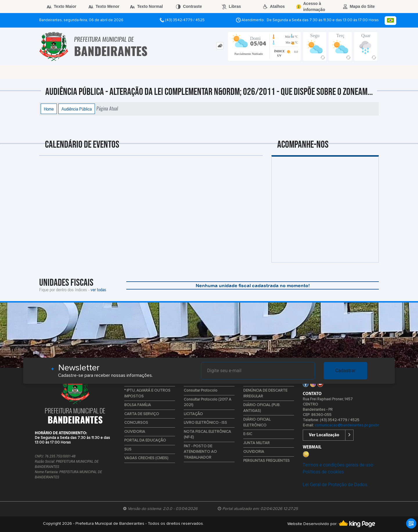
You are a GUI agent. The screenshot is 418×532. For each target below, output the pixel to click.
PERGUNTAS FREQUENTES (266, 461)
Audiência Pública (77, 109)
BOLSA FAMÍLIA (138, 405)
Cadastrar (345, 371)
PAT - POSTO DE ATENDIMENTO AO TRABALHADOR (200, 452)
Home (49, 109)
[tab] (220, 46)
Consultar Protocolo (201, 391)
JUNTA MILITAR (256, 443)
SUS (128, 449)
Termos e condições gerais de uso (338, 465)
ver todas (98, 289)
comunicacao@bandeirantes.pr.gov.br (347, 425)
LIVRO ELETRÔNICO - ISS (205, 423)
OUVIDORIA (135, 432)
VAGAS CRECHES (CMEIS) (146, 458)
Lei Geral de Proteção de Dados (335, 485)
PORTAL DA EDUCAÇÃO (145, 440)
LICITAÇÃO (193, 414)
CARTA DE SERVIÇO (142, 414)
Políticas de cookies (323, 472)
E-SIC (248, 434)
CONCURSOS (136, 423)
